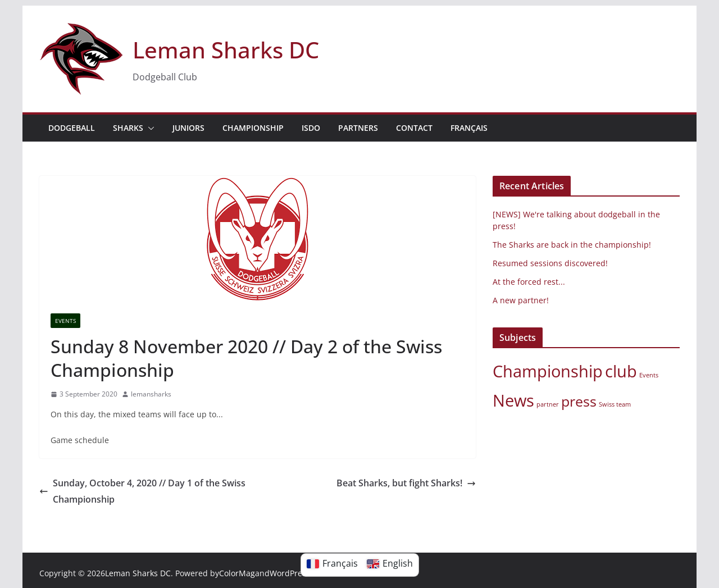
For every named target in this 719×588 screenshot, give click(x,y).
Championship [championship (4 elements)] (548, 371)
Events (65, 321)
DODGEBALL (72, 128)
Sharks (128, 128)
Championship (253, 128)
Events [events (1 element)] (649, 375)
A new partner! (521, 300)
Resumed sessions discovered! (550, 263)
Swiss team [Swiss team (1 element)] (615, 404)
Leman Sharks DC (226, 50)
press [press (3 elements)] (579, 401)
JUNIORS (188, 128)
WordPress (290, 573)
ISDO (311, 128)
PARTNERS (358, 128)
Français (469, 128)
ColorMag (237, 573)
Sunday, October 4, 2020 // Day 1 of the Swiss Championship (142, 491)
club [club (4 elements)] (621, 371)
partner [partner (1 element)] (548, 404)
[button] (149, 128)
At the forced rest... (529, 282)
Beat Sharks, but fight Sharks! (406, 483)
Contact (414, 128)
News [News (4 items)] (513, 400)
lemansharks (151, 394)
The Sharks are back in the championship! (572, 245)
